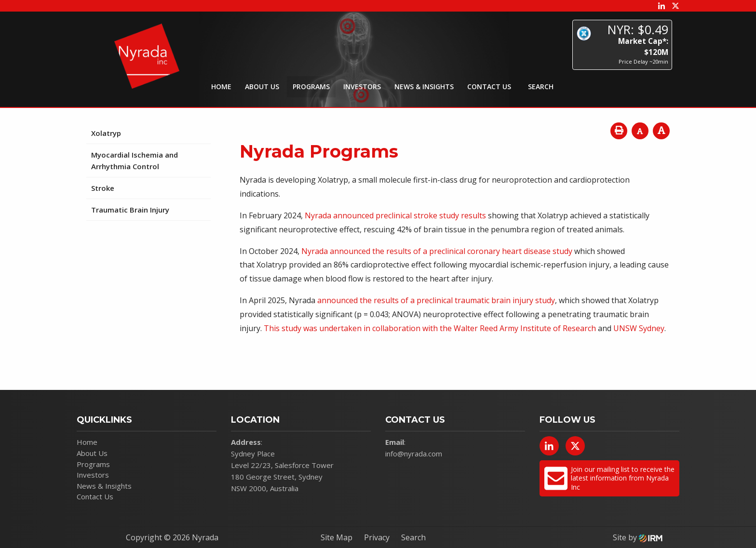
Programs (311, 87)
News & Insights (424, 87)
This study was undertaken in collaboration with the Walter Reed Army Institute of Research (430, 328)
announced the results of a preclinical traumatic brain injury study (436, 300)
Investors (362, 87)
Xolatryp (106, 133)
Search (413, 537)
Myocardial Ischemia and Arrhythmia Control (135, 160)
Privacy (377, 537)
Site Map (337, 537)
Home (221, 87)
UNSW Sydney (639, 328)
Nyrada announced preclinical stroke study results (395, 215)
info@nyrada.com (414, 454)
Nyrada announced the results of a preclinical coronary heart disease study (437, 251)
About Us (262, 87)
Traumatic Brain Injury (130, 210)
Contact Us (489, 87)
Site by (638, 537)
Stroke (103, 188)
